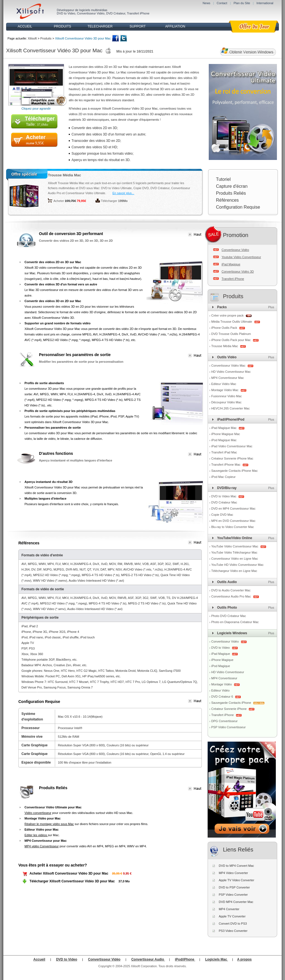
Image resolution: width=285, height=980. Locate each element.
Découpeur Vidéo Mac (226, 402)
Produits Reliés (231, 193)
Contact (222, 3)
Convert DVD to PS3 (233, 924)
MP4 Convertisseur (224, 678)
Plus (271, 307)
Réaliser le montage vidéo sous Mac (49, 824)
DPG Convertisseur (224, 721)
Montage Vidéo (222, 684)
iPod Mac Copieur (223, 477)
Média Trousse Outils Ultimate (232, 322)
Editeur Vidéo (220, 690)
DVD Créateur (116, 13)
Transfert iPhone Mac (226, 465)
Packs (222, 307)
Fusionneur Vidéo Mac (227, 396)
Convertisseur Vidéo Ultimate (85, 193)
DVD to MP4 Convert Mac (236, 866)
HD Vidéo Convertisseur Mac (231, 372)
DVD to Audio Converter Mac (231, 590)
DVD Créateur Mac (224, 502)
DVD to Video (66, 13)
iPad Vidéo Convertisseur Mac (232, 446)
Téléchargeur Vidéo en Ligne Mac (234, 571)
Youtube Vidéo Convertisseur (241, 257)
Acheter (59, 201)
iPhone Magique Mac (226, 434)
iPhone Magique (222, 660)
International (265, 3)
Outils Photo (227, 608)
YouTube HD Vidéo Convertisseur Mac (237, 565)
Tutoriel (223, 179)
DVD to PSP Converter (234, 887)
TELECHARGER (100, 26)
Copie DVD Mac (222, 515)
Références (227, 200)
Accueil (39, 959)
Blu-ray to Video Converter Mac (233, 527)
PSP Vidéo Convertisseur (229, 727)
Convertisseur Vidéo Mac (229, 366)
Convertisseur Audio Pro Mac (232, 596)
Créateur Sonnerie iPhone (229, 709)
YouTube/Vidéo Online (235, 538)
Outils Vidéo (227, 357)
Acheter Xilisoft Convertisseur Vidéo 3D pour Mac (69, 873)
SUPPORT (138, 26)
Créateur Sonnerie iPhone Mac (232, 458)
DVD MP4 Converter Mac (236, 902)
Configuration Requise (238, 207)
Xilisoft (32, 38)
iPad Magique (231, 264)
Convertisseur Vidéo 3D (238, 271)
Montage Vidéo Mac (225, 390)
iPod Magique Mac (224, 440)
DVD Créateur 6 (223, 697)
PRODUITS (62, 26)
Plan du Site (242, 3)
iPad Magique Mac (224, 428)
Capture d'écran (232, 186)
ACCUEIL (25, 26)
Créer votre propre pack (227, 315)
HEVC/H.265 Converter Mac (230, 408)
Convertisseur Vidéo (91, 13)
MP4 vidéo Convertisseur (42, 846)
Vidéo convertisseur (38, 813)
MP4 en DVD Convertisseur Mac (233, 521)
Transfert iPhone (138, 13)
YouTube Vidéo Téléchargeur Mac (234, 552)
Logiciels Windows (232, 633)
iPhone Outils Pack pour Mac (231, 340)
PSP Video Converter (233, 895)
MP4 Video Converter (233, 873)
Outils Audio (227, 582)
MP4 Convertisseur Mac (228, 378)
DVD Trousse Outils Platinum (231, 334)
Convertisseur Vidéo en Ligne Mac (235, 559)
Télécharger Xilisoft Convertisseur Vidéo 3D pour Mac (72, 881)
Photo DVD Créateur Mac (229, 616)
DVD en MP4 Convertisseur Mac (233, 508)
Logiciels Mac (217, 959)
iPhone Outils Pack (225, 328)
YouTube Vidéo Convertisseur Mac (235, 546)
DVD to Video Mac (224, 496)
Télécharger (109, 201)
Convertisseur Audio (148, 959)
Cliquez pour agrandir (36, 108)
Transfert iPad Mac (224, 452)
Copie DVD (141, 188)
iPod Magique (221, 666)
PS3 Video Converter (233, 931)
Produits (46, 38)
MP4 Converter (229, 909)
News (207, 3)
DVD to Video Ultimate (116, 188)
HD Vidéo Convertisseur (228, 672)
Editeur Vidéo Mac (224, 384)
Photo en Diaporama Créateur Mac (235, 622)
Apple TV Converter (232, 916)
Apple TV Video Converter (236, 880)
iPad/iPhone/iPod (231, 419)
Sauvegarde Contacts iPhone (232, 703)
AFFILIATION (175, 26)
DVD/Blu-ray (227, 488)
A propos (244, 959)
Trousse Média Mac (64, 175)
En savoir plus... (123, 193)
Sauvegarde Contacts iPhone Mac (234, 471)
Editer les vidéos (36, 835)
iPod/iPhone (185, 959)
